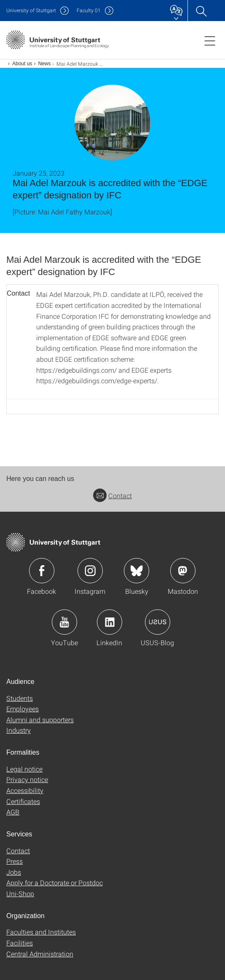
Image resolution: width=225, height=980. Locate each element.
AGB (13, 812)
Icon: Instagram (90, 571)
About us (22, 64)
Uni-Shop (20, 893)
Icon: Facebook (42, 571)
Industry (19, 730)
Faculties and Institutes (41, 932)
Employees (23, 709)
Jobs (14, 872)
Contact (112, 495)
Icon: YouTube (64, 622)
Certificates (23, 801)
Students (20, 698)
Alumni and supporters (40, 720)
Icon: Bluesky (137, 571)
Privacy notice (27, 779)
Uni (31, 10)
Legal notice (24, 769)
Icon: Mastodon (183, 571)
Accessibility (25, 790)
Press (15, 861)
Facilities (20, 943)
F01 (89, 10)
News (44, 64)
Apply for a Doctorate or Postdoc (55, 883)
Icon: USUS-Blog (158, 622)
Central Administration (40, 954)
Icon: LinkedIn (110, 622)
